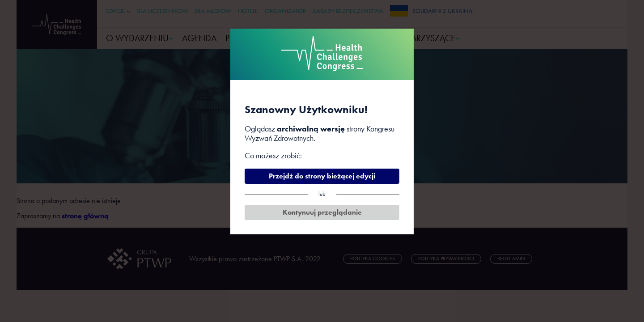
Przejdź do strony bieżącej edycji (322, 176)
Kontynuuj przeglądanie (322, 212)
